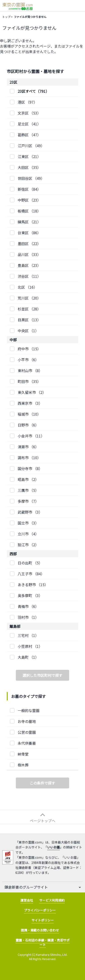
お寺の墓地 (27, 721)
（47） (29, 135)
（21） (29, 156)
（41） (29, 124)
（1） (28, 331)
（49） (31, 146)
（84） (29, 189)
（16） (27, 287)
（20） (29, 298)
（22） (29, 244)
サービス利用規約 (52, 900)
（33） (29, 254)
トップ (6, 17)
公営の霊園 (27, 732)
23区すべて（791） (33, 91)
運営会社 (27, 900)
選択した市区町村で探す (42, 675)
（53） (29, 113)
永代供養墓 (27, 743)
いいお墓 (53, 847)
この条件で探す (42, 783)
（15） (29, 349)
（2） (32, 392)
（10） (29, 414)
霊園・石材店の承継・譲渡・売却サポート (43, 942)
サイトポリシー (43, 920)
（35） (29, 167)
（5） (28, 490)
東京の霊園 (18, 5)
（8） (30, 371)
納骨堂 (23, 754)
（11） (29, 276)
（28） (29, 309)
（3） (30, 403)
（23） (29, 200)
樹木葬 (23, 765)
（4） (28, 534)
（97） (27, 102)
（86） (29, 233)
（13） (29, 320)
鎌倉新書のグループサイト (26, 887)
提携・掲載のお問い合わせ (40, 930)
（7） (28, 501)
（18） (29, 211)
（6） (28, 360)
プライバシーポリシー (40, 910)
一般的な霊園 (29, 710)
